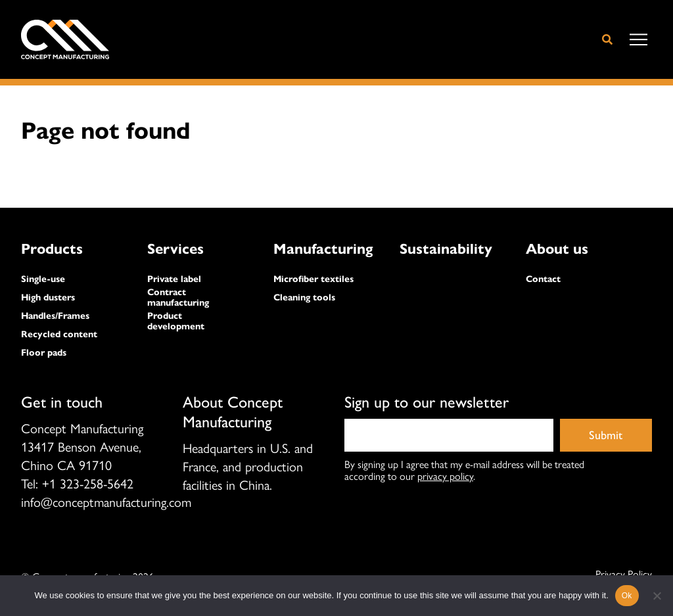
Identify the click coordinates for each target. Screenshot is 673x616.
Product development (176, 321)
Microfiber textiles (313, 279)
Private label (174, 279)
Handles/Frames (55, 316)
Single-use (43, 279)
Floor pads (44, 353)
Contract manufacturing (178, 298)
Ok (627, 596)
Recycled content (59, 335)
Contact (543, 279)
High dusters (48, 298)
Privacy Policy (624, 574)
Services (175, 249)
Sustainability (446, 249)
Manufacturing (323, 249)
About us (557, 249)
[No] (657, 596)
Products (52, 249)
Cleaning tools (304, 298)
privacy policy (445, 476)
